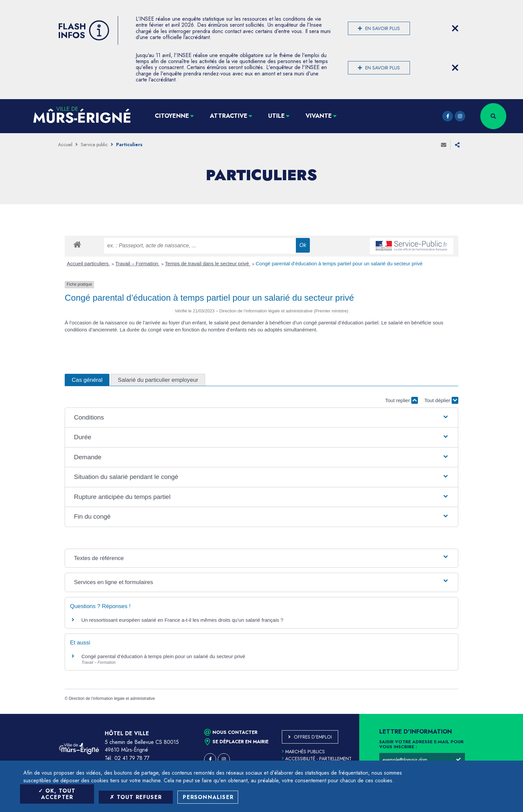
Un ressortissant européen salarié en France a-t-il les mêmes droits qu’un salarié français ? (182, 620)
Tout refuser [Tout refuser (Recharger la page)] (136, 797)
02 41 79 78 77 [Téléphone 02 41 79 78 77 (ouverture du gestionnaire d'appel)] (132, 758)
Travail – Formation (138, 263)
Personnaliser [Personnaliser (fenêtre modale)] (208, 797)
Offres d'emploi (313, 737)
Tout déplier (441, 400)
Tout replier (402, 400)
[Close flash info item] (455, 28)
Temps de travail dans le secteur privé (208, 263)
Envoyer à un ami (444, 145)
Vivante (319, 116)
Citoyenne (172, 116)
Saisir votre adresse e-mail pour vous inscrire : (421, 745)
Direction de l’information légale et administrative (112, 699)
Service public (94, 145)
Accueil (65, 145)
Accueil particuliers (89, 263)
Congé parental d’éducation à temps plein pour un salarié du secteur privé (163, 656)
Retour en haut (503, 714)
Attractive (229, 116)
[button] (261, 418)
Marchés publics (303, 752)
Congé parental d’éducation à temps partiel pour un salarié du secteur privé (339, 263)
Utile (277, 116)
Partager (457, 145)
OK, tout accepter (57, 794)
